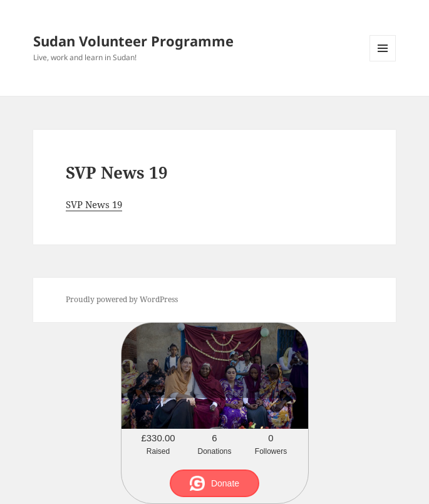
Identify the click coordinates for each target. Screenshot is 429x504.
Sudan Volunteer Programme (133, 41)
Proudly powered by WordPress (122, 299)
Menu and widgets (383, 61)
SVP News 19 (94, 204)
